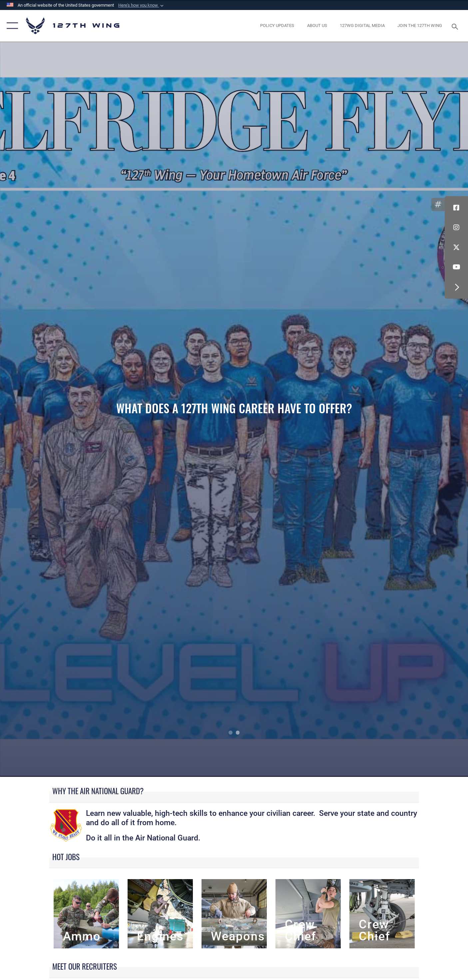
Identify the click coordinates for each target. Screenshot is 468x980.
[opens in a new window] (277, 26)
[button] (142, 5)
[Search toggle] (456, 26)
